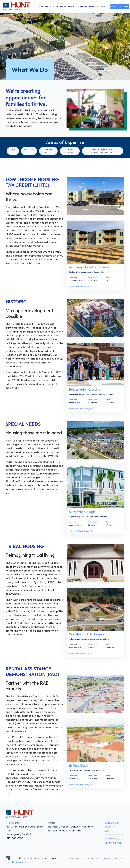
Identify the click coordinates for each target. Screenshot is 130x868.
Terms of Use (113, 843)
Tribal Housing (70, 151)
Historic (29, 150)
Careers (83, 6)
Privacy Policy (114, 839)
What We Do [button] (45, 6)
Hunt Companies (16, 862)
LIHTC (13, 150)
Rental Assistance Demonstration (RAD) (103, 151)
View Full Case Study (81, 286)
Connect (103, 6)
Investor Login (119, 6)
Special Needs (48, 151)
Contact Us (112, 823)
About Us (61, 6)
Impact (72, 6)
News (92, 6)
